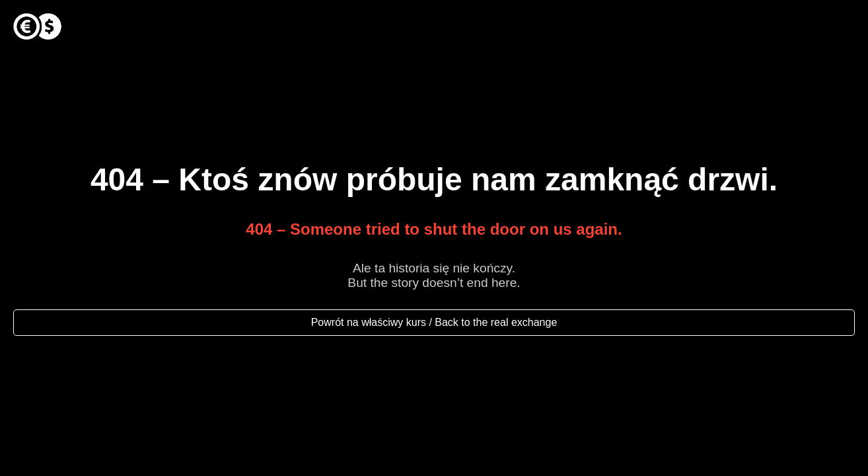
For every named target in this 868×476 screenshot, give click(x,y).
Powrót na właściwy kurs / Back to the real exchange (434, 322)
